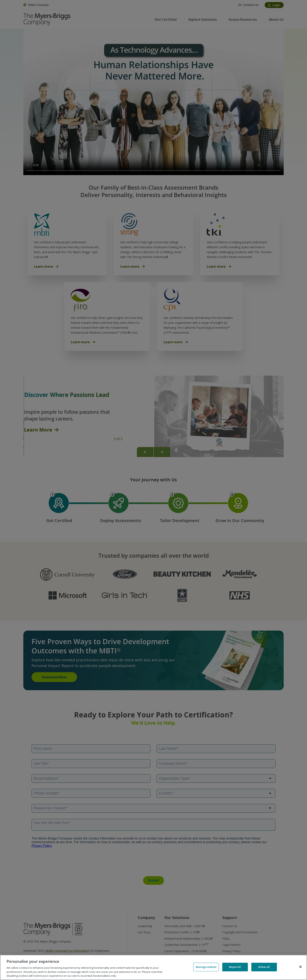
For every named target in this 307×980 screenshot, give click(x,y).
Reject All (235, 967)
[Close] (300, 967)
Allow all (264, 967)
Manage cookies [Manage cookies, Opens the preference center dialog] (206, 967)
